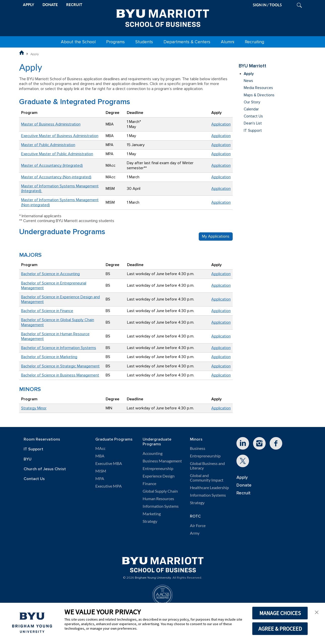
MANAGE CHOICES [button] (280, 613)
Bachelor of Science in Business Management (60, 375)
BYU (28, 459)
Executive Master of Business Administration (60, 136)
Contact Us (253, 116)
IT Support (253, 131)
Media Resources (258, 88)
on (229, 202)
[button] (317, 612)
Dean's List (253, 123)
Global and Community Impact (207, 478)
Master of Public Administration (48, 145)
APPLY (29, 5)
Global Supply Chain (160, 491)
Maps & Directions (259, 95)
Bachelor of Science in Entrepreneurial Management (54, 286)
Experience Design (159, 476)
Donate (244, 485)
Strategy (150, 521)
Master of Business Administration (51, 124)
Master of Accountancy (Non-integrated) (56, 177)
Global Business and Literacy (207, 466)
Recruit (243, 493)
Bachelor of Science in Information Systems (59, 348)
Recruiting (254, 42)
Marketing (152, 514)
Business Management (162, 461)
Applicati (219, 202)
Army (195, 533)
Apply (249, 74)
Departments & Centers (187, 42)
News (248, 81)
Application (221, 124)
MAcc (100, 448)
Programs (115, 42)
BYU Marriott (252, 66)
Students (144, 42)
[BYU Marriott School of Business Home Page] (22, 53)
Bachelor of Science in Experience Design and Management (60, 299)
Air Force (198, 526)
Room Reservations (42, 439)
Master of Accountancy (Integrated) (52, 165)
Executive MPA (109, 486)
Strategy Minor (34, 408)
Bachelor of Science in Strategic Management (60, 366)
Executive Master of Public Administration (57, 154)
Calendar (251, 109)
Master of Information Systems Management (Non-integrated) (60, 202)
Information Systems (161, 506)
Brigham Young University (153, 578)
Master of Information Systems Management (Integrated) (60, 188)
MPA (100, 479)
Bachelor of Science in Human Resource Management (55, 336)
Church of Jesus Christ (45, 469)
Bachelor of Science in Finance (47, 311)
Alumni (228, 42)
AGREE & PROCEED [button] (280, 629)
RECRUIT (74, 5)
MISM (101, 471)
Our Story (252, 102)
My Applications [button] (216, 236)
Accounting (153, 453)
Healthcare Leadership (209, 488)
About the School (78, 42)
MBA (100, 456)
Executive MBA (109, 463)
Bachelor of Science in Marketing (49, 357)
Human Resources (158, 499)
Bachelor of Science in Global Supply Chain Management (58, 322)
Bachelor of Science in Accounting (50, 274)
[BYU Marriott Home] (162, 17)
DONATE (50, 5)
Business (198, 448)
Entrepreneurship (158, 468)
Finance (149, 484)
